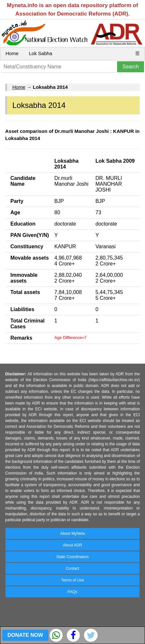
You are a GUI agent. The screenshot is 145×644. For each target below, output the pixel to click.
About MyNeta (72, 533)
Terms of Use (72, 580)
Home (12, 53)
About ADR (72, 545)
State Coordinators (72, 557)
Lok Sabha (41, 53)
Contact (72, 568)
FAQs (72, 592)
